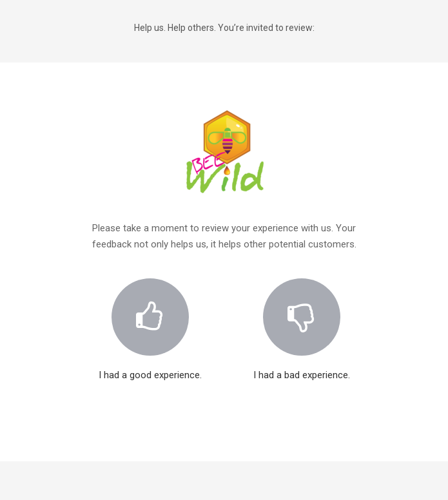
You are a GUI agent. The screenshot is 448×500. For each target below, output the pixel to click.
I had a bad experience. (302, 322)
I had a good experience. (150, 322)
